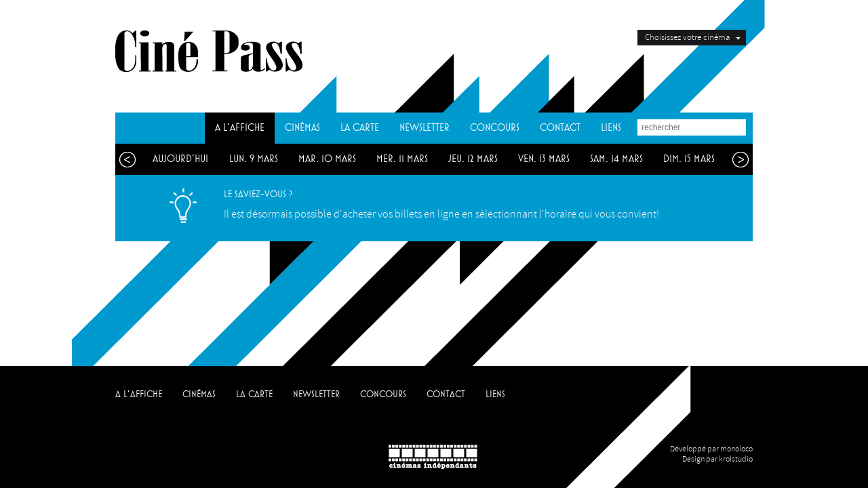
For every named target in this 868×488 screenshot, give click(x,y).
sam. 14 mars (616, 159)
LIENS (611, 128)
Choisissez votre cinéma (687, 37)
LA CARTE (360, 128)
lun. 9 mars (254, 159)
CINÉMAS (302, 128)
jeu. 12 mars (473, 159)
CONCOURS (495, 128)
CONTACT (560, 128)
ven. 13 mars (544, 159)
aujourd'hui (180, 159)
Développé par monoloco (711, 449)
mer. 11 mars (402, 159)
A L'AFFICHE (240, 128)
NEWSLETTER (425, 128)
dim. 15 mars (689, 159)
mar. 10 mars (327, 159)
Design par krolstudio (717, 459)
